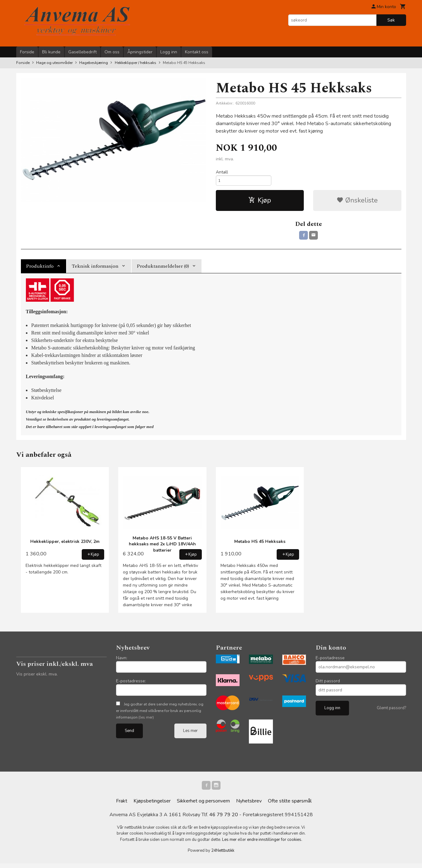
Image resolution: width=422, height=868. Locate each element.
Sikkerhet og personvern (203, 806)
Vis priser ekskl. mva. (37, 677)
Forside (27, 52)
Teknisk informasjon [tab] (95, 269)
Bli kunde (51, 52)
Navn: (122, 661)
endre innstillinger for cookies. (275, 844)
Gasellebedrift (82, 52)
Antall (222, 172)
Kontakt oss (197, 52)
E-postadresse (330, 661)
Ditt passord (328, 684)
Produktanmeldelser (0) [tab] (163, 269)
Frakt (122, 806)
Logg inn (169, 52)
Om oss (112, 52)
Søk (391, 20)
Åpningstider (140, 52)
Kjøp (260, 202)
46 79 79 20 (224, 819)
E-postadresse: (131, 684)
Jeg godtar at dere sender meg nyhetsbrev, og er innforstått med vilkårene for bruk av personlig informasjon (160, 714)
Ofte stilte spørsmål (290, 806)
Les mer (190, 734)
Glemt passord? (391, 711)
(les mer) (146, 720)
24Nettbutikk (223, 855)
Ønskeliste (357, 202)
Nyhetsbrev (249, 806)
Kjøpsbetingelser (152, 806)
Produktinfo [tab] (40, 269)
